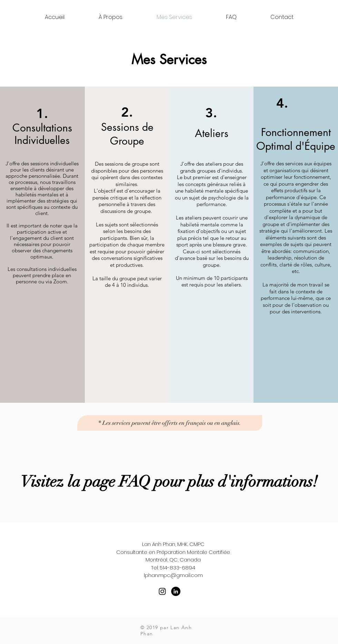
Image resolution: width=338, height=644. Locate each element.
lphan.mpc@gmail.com (173, 575)
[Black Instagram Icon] (162, 591)
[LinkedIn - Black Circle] (176, 591)
